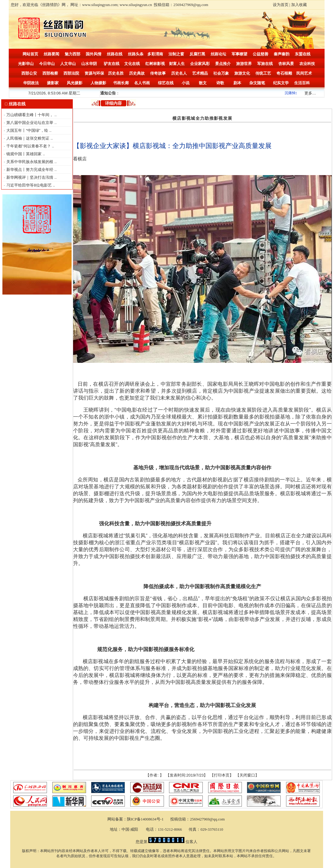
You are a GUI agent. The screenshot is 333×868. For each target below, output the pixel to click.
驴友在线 (112, 64)
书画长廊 (121, 83)
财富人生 (177, 64)
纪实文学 (281, 83)
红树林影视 (155, 64)
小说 (186, 83)
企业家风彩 (200, 64)
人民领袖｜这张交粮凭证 (28, 138)
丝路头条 (136, 54)
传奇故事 (158, 73)
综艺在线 (166, 83)
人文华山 (68, 64)
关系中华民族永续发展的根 (30, 162)
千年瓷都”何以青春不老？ (29, 146)
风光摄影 (75, 83)
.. (56, 115)
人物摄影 (98, 83)
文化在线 (132, 64)
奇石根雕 (284, 73)
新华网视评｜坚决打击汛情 (30, 177)
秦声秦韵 (282, 54)
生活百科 (302, 83)
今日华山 (47, 64)
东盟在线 (303, 54)
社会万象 (221, 73)
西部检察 (50, 73)
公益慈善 (261, 54)
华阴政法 (31, 83)
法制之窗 (176, 54)
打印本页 (222, 775)
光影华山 (26, 64)
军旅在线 (265, 64)
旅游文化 (242, 73)
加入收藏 (299, 5)
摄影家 (53, 83)
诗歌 (220, 83)
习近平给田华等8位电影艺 (29, 185)
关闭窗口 (247, 775)
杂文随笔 (257, 83)
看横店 (80, 159)
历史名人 (179, 73)
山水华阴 (89, 64)
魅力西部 (72, 54)
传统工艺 (263, 73)
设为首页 (281, 5)
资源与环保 (94, 73)
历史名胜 (116, 73)
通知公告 (108, 93)
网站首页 (30, 54)
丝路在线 (115, 54)
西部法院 (71, 73)
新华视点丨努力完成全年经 (30, 170)
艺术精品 (200, 73)
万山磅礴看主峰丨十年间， (30, 115)
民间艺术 (304, 73)
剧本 (237, 83)
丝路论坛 (218, 54)
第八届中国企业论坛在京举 (30, 123)
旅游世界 (244, 64)
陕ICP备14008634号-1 (146, 819)
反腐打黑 (197, 54)
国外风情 (94, 54)
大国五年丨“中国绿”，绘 (28, 130)
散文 (203, 83)
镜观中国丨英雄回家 (25, 154)
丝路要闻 (51, 54)
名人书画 (142, 83)
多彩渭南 (155, 54)
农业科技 (307, 64)
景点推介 (223, 64)
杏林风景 (286, 64)
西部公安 (29, 73)
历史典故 (137, 73)
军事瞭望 (239, 54)
